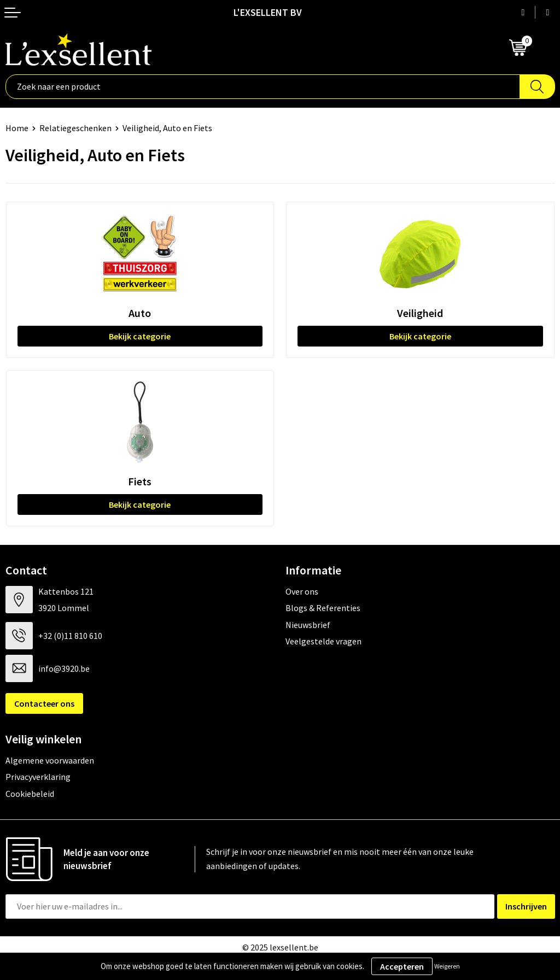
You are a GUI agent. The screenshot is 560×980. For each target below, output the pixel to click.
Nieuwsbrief (308, 625)
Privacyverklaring (38, 777)
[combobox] (263, 87)
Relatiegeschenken (75, 128)
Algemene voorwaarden (50, 760)
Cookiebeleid (30, 794)
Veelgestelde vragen (323, 641)
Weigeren (447, 966)
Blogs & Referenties (323, 608)
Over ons (302, 591)
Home (17, 128)
